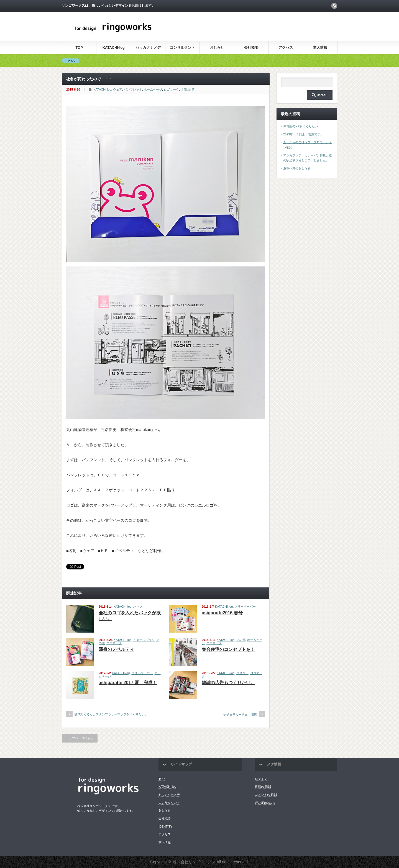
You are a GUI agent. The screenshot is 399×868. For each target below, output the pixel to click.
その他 (241, 640)
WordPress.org (265, 803)
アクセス (286, 47)
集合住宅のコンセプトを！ (228, 649)
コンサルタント (182, 47)
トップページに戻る (80, 738)
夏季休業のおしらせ (297, 168)
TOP (79, 47)
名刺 (184, 89)
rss (334, 6)
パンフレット (133, 89)
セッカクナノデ (148, 47)
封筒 (191, 89)
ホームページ (153, 89)
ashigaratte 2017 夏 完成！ (128, 683)
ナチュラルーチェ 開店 (240, 715)
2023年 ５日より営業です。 (303, 134)
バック (138, 607)
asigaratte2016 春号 (222, 613)
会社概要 (251, 47)
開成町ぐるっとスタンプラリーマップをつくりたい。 (111, 714)
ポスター (242, 673)
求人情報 (320, 47)
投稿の (263, 787)
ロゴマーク (171, 89)
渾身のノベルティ (116, 649)
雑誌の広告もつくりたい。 (228, 683)
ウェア (118, 89)
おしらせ (217, 47)
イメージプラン (144, 640)
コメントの (266, 795)
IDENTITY (165, 826)
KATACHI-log (114, 47)
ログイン (261, 779)
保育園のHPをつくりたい (300, 126)
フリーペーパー (245, 607)
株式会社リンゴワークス (194, 862)
